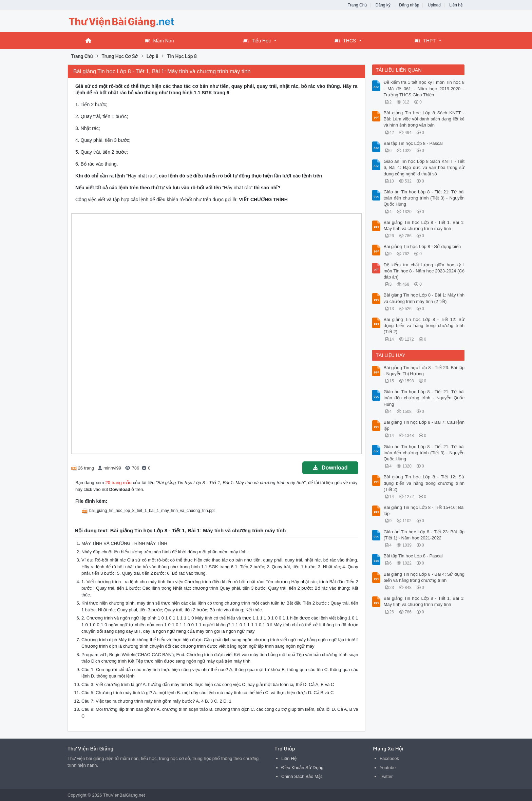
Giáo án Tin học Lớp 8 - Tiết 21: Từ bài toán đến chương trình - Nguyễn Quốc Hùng (424, 398)
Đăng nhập (409, 5)
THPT (425, 41)
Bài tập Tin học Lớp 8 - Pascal (413, 143)
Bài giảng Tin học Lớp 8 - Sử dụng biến (422, 246)
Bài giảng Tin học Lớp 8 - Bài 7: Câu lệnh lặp (424, 425)
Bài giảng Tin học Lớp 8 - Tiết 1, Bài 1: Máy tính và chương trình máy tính (424, 225)
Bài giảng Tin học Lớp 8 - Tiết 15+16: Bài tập (424, 510)
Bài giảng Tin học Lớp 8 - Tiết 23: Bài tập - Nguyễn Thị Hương (424, 371)
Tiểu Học (257, 41)
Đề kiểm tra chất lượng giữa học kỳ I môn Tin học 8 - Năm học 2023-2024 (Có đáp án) (424, 271)
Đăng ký (383, 5)
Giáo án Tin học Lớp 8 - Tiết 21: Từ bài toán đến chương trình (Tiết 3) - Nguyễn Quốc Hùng (424, 198)
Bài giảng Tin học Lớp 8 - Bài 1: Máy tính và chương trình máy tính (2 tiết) (424, 298)
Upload (434, 5)
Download (330, 468)
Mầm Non (159, 41)
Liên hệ (456, 5)
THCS (345, 41)
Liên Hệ (289, 758)
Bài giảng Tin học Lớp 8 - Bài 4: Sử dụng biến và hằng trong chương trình (424, 577)
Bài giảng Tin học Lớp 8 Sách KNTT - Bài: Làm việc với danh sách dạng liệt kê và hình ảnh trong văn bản (424, 119)
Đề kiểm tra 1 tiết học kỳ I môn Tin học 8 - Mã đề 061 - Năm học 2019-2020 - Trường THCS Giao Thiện (424, 88)
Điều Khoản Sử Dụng (302, 768)
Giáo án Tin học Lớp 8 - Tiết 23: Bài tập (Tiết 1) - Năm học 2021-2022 (424, 535)
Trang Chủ (357, 5)
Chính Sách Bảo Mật (302, 776)
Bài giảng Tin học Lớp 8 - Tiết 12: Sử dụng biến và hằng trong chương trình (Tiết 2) (424, 326)
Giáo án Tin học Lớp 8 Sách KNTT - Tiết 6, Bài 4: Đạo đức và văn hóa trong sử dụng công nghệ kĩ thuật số (424, 167)
